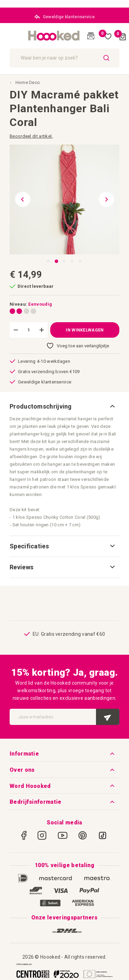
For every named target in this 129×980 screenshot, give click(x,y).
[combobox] (64, 58)
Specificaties (29, 546)
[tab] (64, 407)
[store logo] (54, 36)
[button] (20, 199)
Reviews (21, 567)
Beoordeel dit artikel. (31, 136)
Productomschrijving (41, 406)
